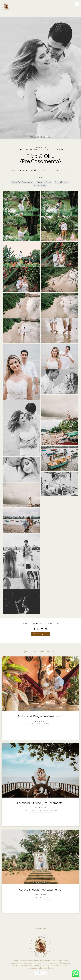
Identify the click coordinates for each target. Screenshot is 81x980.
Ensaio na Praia (43, 182)
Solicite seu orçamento (40, 634)
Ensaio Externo (61, 182)
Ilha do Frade (40, 186)
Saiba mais (40, 973)
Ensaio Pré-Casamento (22, 182)
